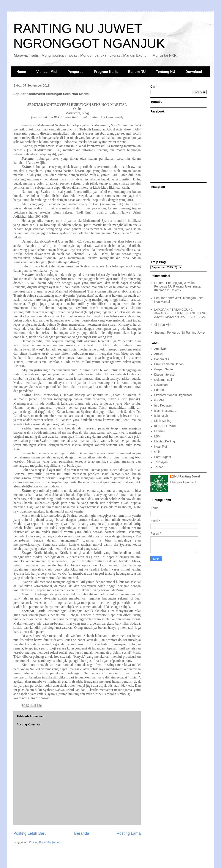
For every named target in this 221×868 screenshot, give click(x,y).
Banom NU (137, 72)
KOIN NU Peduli (165, 426)
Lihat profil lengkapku (184, 482)
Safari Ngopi (163, 457)
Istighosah (161, 416)
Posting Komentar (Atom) (45, 842)
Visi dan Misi (47, 72)
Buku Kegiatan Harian (169, 364)
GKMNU (160, 400)
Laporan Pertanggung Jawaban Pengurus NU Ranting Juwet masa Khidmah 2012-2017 (178, 286)
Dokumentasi (163, 380)
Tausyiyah (161, 462)
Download (194, 72)
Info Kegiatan (163, 405)
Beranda (82, 833)
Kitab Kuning (163, 421)
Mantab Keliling (165, 441)
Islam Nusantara (165, 411)
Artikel (159, 354)
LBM (157, 436)
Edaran (159, 390)
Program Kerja (106, 72)
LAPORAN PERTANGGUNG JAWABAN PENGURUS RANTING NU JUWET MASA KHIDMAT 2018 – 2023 (180, 313)
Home (21, 72)
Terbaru (159, 467)
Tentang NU (166, 72)
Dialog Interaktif (165, 375)
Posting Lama (129, 833)
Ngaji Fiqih (161, 447)
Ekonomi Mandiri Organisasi (173, 395)
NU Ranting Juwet (187, 476)
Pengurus (76, 72)
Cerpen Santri (164, 369)
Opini (158, 452)
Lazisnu (159, 431)
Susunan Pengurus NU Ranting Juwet (180, 333)
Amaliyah (161, 349)
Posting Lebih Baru (30, 833)
